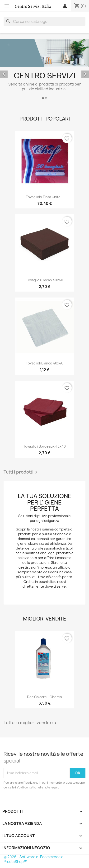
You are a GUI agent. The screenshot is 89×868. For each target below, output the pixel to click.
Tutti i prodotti (21, 472)
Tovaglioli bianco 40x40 (45, 363)
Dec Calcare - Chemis (44, 697)
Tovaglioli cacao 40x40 (45, 280)
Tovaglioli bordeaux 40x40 (44, 446)
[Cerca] (44, 21)
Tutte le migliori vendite (31, 723)
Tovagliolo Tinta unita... (44, 197)
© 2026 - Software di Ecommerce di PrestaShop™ (34, 859)
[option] (44, 70)
